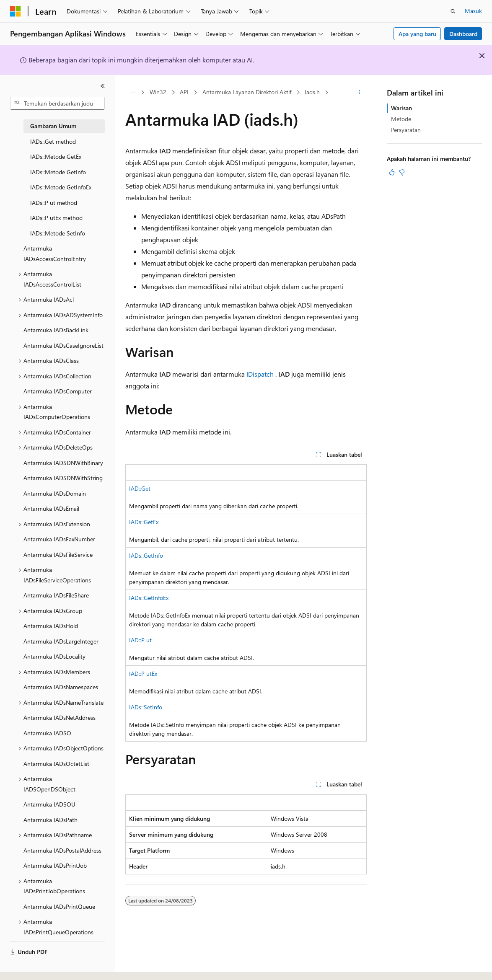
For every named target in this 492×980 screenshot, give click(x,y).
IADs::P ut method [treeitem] (54, 203)
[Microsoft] (16, 11)
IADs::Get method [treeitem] (53, 141)
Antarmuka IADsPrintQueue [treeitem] (59, 906)
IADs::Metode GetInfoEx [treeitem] (61, 187)
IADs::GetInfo (146, 555)
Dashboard (463, 34)
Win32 (158, 92)
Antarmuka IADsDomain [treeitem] (55, 493)
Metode (401, 119)
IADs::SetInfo (146, 707)
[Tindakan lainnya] (359, 93)
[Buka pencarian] (453, 11)
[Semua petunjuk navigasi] (133, 93)
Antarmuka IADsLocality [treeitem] (54, 656)
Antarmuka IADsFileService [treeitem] (58, 555)
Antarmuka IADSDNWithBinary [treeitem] (63, 463)
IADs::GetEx (144, 522)
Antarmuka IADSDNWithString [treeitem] (63, 478)
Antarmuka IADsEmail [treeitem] (51, 508)
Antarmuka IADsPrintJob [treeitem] (55, 865)
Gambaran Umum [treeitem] (53, 126)
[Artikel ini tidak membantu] (402, 172)
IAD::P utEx (143, 674)
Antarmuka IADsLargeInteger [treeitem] (61, 641)
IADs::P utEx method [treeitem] (56, 218)
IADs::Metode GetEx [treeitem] (56, 156)
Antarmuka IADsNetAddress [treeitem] (60, 718)
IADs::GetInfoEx (149, 598)
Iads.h (312, 92)
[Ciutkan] (103, 86)
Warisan (401, 108)
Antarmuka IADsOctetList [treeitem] (56, 764)
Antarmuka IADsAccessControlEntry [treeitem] (55, 253)
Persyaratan (406, 130)
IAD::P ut (140, 640)
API (184, 92)
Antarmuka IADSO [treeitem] (47, 733)
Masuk (473, 11)
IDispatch (260, 374)
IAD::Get (140, 488)
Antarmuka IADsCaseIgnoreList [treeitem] (63, 345)
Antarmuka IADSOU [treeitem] (49, 804)
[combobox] (57, 103)
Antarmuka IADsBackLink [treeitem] (56, 330)
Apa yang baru (417, 34)
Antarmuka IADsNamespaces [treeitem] (61, 687)
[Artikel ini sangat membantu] (392, 172)
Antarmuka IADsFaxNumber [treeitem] (59, 539)
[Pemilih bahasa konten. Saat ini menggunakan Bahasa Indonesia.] (41, 966)
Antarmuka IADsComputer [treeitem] (58, 391)
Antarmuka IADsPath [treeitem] (50, 820)
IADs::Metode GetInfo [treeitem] (58, 172)
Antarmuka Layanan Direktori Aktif (247, 92)
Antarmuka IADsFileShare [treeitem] (56, 595)
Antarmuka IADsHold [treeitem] (51, 626)
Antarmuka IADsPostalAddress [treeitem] (62, 850)
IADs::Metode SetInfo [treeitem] (58, 233)
